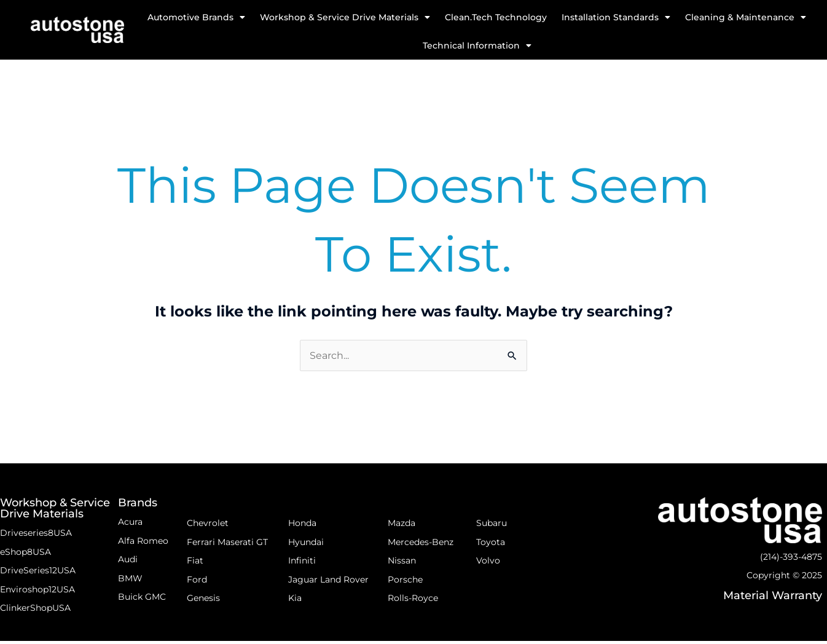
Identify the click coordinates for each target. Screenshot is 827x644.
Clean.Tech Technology (496, 17)
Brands (138, 503)
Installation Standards (616, 17)
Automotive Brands (196, 17)
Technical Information (477, 45)
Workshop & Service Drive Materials (345, 17)
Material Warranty (773, 597)
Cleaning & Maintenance (746, 17)
